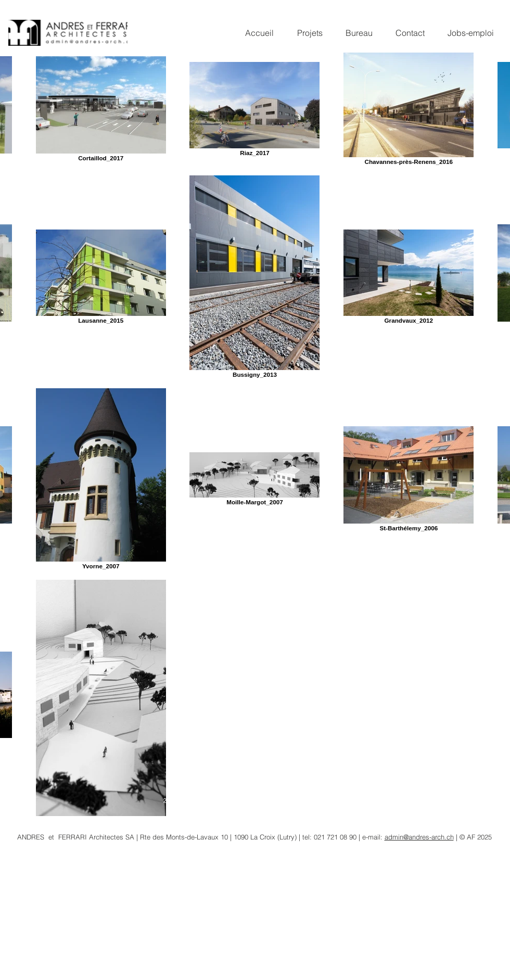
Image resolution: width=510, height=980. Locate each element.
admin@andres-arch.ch (419, 837)
